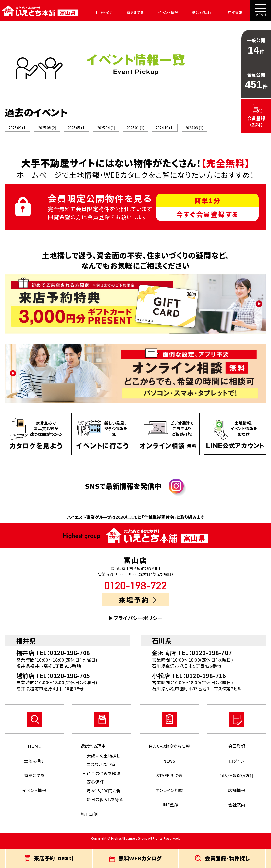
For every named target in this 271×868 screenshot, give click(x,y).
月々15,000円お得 (104, 796)
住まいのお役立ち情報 (169, 752)
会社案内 (240, 12)
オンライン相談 (169, 795)
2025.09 (18, 130)
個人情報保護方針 (237, 781)
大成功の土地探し (103, 761)
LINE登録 (169, 810)
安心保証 (95, 787)
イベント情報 (155, 12)
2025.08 (47, 130)
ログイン (237, 766)
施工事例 (89, 819)
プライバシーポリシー (138, 623)
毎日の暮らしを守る (105, 805)
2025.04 (106, 130)
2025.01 (135, 130)
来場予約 (138, 605)
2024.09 (194, 130)
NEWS (169, 766)
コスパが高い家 (101, 770)
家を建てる (125, 12)
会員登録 (237, 752)
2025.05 (76, 130)
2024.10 (165, 130)
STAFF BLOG (169, 781)
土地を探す (97, 12)
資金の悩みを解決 (104, 778)
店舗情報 (215, 12)
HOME (34, 752)
